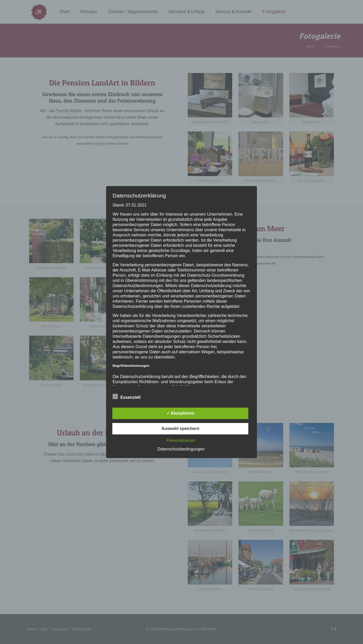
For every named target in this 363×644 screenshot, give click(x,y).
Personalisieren (181, 440)
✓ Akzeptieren (180, 413)
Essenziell (127, 397)
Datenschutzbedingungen (181, 449)
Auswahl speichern (180, 429)
